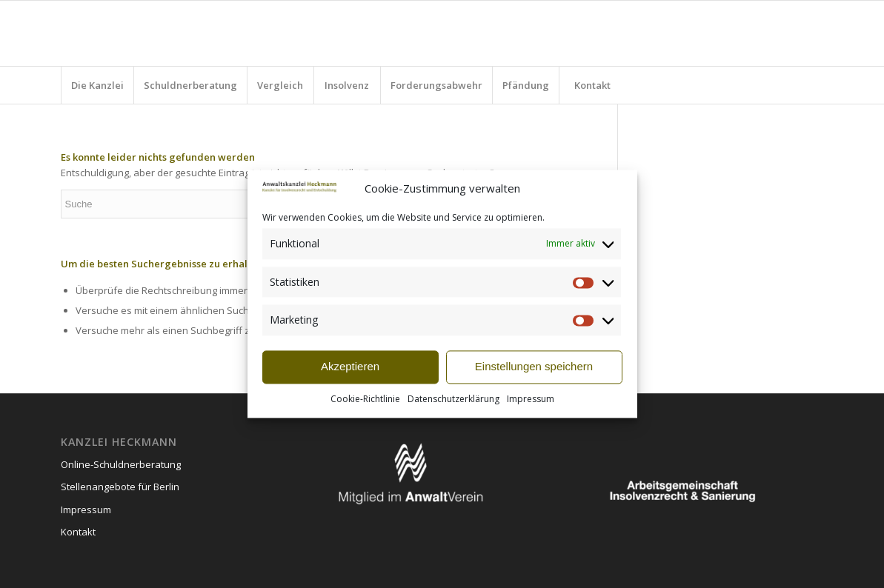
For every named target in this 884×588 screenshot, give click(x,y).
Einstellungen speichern (534, 367)
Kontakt (78, 532)
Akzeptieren (350, 367)
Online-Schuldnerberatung (121, 464)
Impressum (531, 399)
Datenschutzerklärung (453, 399)
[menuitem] (97, 85)
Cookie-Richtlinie (365, 399)
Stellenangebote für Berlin (120, 487)
